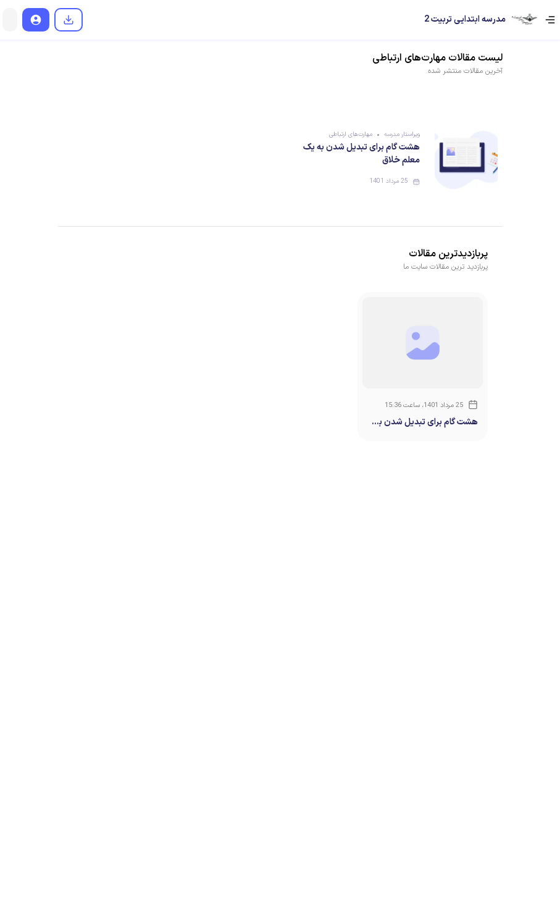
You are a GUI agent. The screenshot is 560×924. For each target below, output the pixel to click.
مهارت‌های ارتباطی (351, 134)
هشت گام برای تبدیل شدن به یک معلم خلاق (426, 422)
